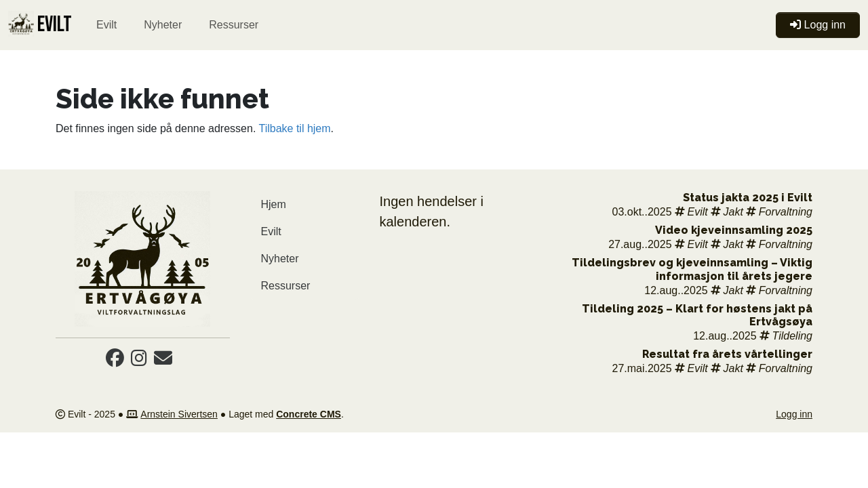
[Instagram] (139, 361)
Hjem (274, 204)
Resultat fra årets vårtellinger (727, 354)
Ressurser (234, 25)
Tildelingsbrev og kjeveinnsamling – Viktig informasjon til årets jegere (692, 269)
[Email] (163, 361)
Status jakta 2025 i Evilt (748, 198)
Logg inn (794, 414)
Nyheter (163, 25)
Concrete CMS (309, 414)
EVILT (40, 24)
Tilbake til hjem (294, 128)
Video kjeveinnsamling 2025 (734, 230)
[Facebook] (115, 361)
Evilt (106, 25)
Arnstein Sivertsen (179, 414)
